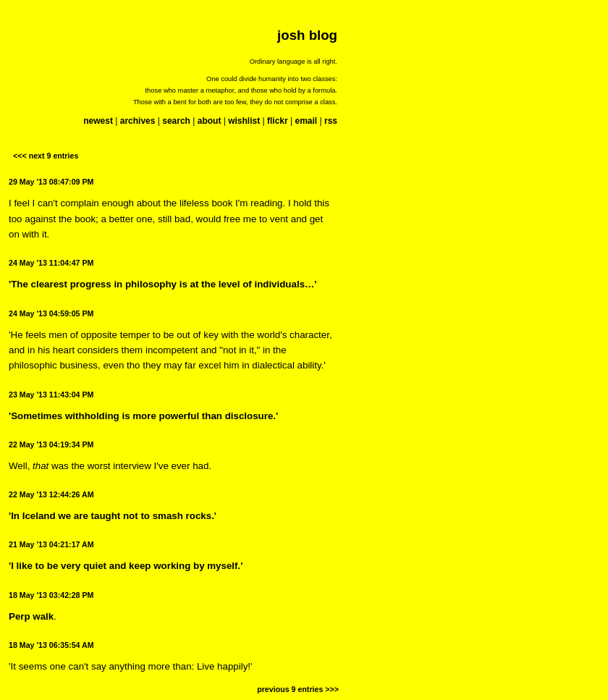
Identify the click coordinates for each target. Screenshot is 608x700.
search (176, 121)
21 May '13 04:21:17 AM (51, 544)
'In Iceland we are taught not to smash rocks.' (113, 516)
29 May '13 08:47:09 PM (51, 182)
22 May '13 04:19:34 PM (51, 444)
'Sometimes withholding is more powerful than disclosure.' (143, 416)
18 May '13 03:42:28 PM (51, 595)
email (306, 121)
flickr (278, 121)
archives (138, 121)
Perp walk (31, 616)
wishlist (244, 121)
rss (331, 121)
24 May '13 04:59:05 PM (51, 313)
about (210, 121)
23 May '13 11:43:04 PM (51, 395)
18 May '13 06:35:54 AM (51, 645)
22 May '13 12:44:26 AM (51, 494)
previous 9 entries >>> (298, 689)
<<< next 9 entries (46, 156)
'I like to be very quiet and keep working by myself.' (126, 566)
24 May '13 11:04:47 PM (51, 263)
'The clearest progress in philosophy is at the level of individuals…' (163, 284)
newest (98, 121)
